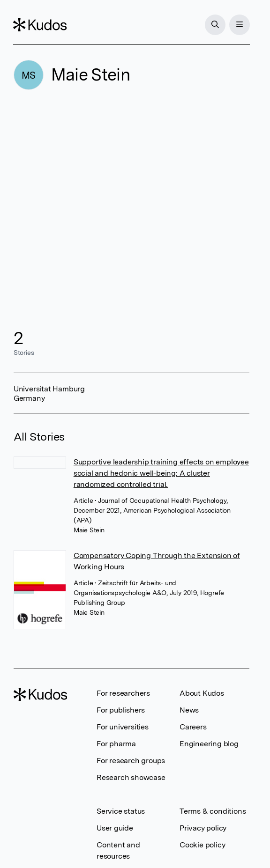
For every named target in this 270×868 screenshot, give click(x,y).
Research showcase (131, 777)
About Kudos (202, 693)
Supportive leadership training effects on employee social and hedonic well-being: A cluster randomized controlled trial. (161, 473)
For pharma (116, 744)
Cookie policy (202, 845)
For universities (123, 727)
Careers (193, 727)
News (189, 710)
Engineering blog (209, 744)
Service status (121, 811)
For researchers (123, 693)
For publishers (121, 710)
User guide (115, 828)
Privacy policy (203, 828)
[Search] (215, 25)
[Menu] (239, 25)
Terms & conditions (213, 811)
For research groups (131, 761)
